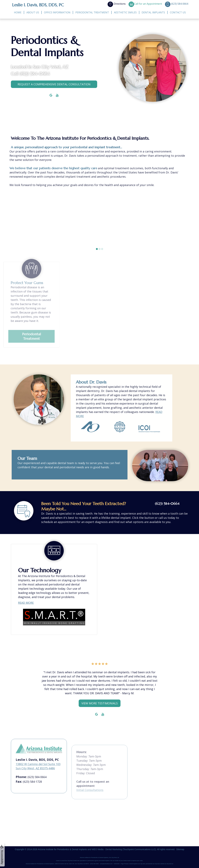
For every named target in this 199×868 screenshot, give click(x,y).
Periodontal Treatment (92, 12)
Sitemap (180, 849)
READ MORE (26, 608)
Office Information (57, 12)
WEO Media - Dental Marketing (107, 849)
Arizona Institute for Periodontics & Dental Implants (62, 849)
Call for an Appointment (145, 4)
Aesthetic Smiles (125, 12)
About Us (33, 12)
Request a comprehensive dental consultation (54, 84)
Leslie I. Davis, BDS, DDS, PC (38, 5)
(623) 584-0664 (35, 74)
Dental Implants (153, 12)
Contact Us (178, 12)
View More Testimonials (100, 703)
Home (18, 12)
